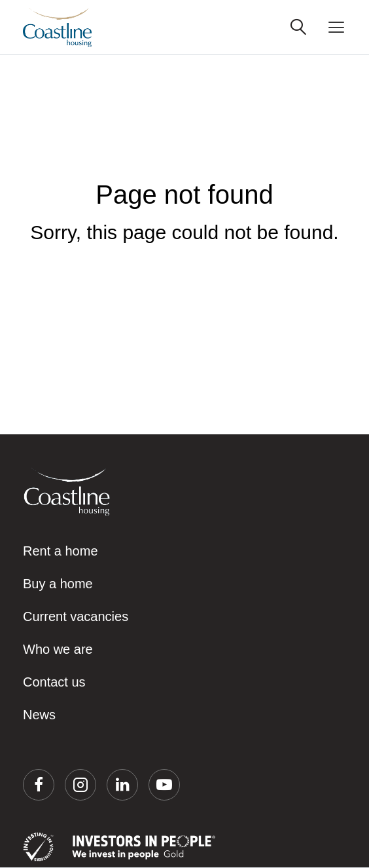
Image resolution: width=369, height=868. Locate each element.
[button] (39, 784)
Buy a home (58, 584)
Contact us (54, 682)
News (39, 715)
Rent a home (61, 551)
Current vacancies (76, 616)
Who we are (58, 649)
